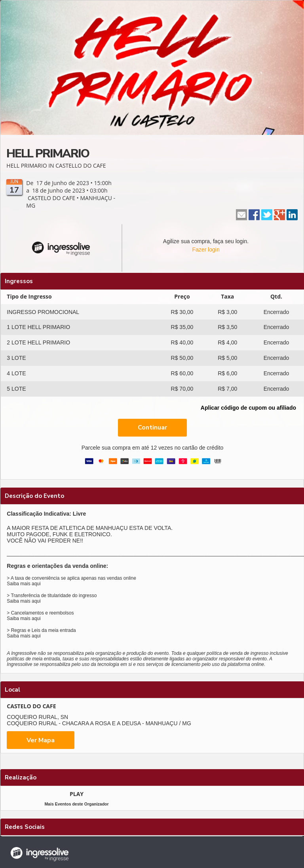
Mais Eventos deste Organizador (76, 804)
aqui (36, 584)
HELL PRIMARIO (48, 154)
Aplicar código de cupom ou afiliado (248, 408)
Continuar (152, 427)
